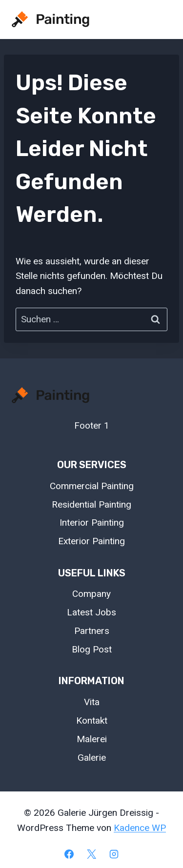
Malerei (92, 739)
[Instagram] (114, 854)
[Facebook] (69, 854)
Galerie (92, 758)
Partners (92, 631)
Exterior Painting (91, 541)
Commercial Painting (92, 486)
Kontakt (92, 720)
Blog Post (92, 649)
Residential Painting (91, 504)
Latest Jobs (91, 612)
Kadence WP (140, 828)
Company (91, 594)
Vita (92, 702)
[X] (92, 854)
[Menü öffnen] (160, 19)
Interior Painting (92, 523)
